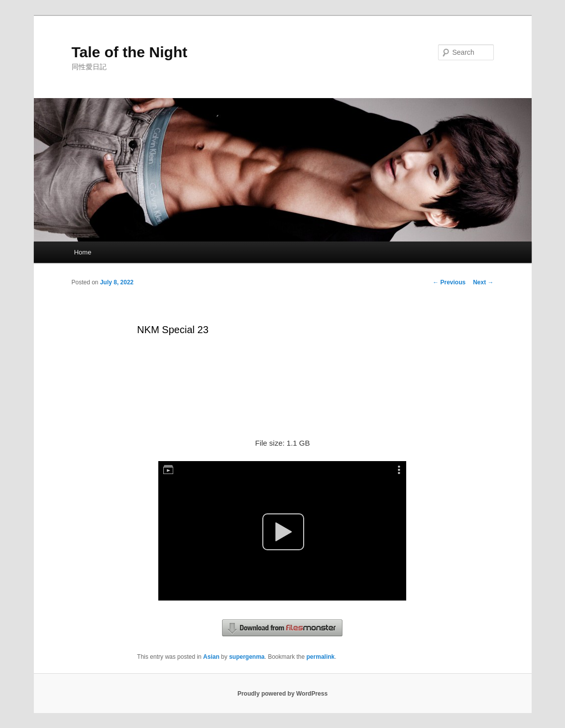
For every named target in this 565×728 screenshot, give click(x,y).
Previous (449, 282)
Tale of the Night (130, 52)
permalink (321, 657)
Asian (211, 657)
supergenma (247, 657)
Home (83, 252)
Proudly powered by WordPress (282, 694)
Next (483, 282)
